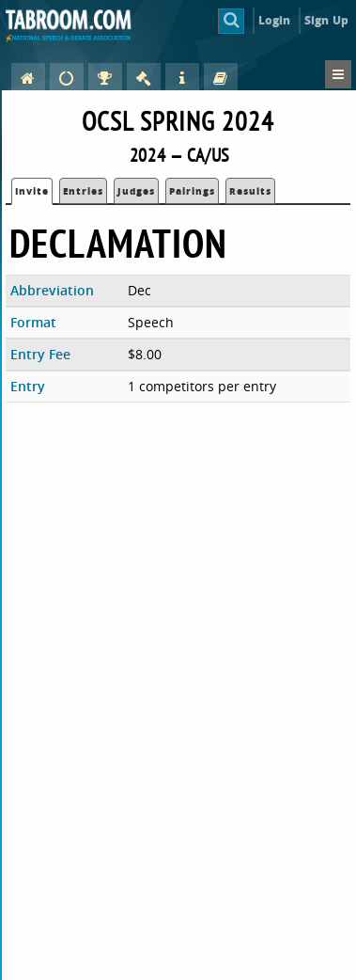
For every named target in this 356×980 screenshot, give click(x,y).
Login (275, 20)
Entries (83, 191)
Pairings (192, 191)
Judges (136, 191)
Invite (32, 191)
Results (250, 191)
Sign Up (326, 20)
